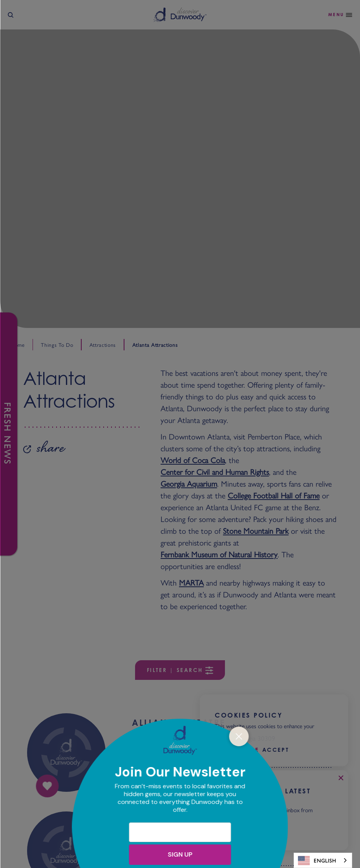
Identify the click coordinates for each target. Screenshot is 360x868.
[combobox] (323, 860)
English (317, 861)
